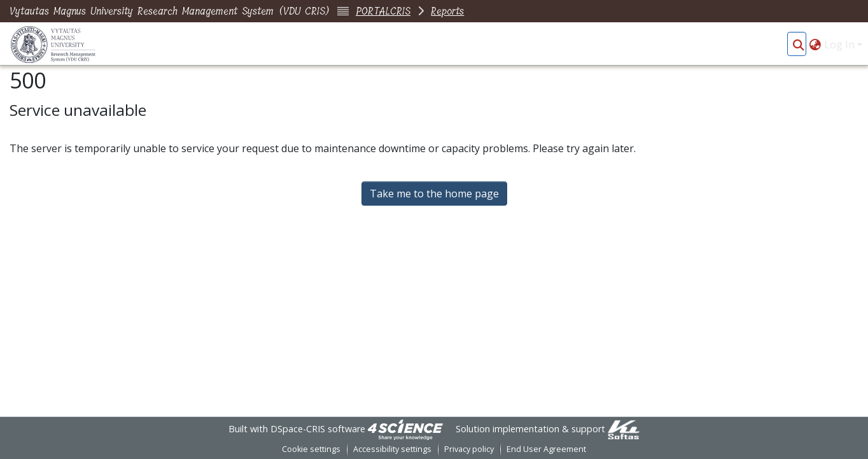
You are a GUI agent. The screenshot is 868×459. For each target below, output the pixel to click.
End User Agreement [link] (546, 449)
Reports (447, 11)
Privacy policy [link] (469, 449)
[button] (798, 45)
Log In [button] (841, 45)
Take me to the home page (434, 194)
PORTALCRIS (383, 11)
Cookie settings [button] (311, 449)
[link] (405, 429)
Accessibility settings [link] (392, 449)
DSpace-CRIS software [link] (318, 429)
